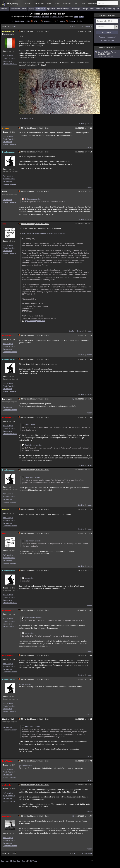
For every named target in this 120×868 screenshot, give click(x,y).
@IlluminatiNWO (25, 766)
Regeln (24, 861)
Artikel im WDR (28, 118)
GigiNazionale (8, 31)
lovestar (6, 510)
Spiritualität (51, 9)
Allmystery (12, 3)
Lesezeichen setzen (10, 64)
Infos (80, 21)
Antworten (61, 21)
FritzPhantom (8, 335)
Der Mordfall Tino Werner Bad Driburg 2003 (107, 54)
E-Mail (81, 17)
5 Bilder (37, 21)
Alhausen (46, 17)
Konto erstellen (108, 41)
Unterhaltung (110, 9)
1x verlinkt (81, 331)
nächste (87, 27)
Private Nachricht (9, 58)
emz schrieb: (28, 578)
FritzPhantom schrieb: (31, 477)
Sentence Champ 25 (10, 172)
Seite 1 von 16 (9, 27)
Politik (24, 9)
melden (89, 124)
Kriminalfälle (41, 9)
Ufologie (85, 9)
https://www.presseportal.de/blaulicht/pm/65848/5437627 (44, 233)
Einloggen (108, 32)
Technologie (76, 9)
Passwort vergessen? (107, 37)
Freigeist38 (7, 399)
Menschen (5, 9)
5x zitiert (81, 395)
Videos (57, 3)
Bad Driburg (37, 17)
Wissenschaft (15, 9)
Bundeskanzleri (9, 152)
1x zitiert (81, 219)
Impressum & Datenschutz (11, 861)
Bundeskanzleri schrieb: (32, 445)
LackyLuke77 (8, 816)
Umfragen (100, 9)
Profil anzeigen (8, 56)
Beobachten (48, 21)
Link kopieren (7, 61)
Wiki (83, 3)
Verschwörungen (63, 9)
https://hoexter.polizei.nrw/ (35, 321)
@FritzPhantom (25, 684)
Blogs (49, 3)
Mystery (31, 9)
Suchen (72, 21)
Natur (92, 9)
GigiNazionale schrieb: (31, 199)
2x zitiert (81, 124)
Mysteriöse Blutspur (57, 17)
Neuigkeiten (92, 3)
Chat (76, 3)
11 (76, 27)
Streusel (6, 128)
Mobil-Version (33, 861)
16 (82, 27)
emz (4, 224)
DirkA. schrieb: (29, 425)
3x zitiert (81, 566)
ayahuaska (7, 785)
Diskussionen (39, 3)
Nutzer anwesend (107, 15)
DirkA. (5, 192)
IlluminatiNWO (8, 719)
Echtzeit (28, 3)
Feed (76, 17)
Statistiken (67, 3)
